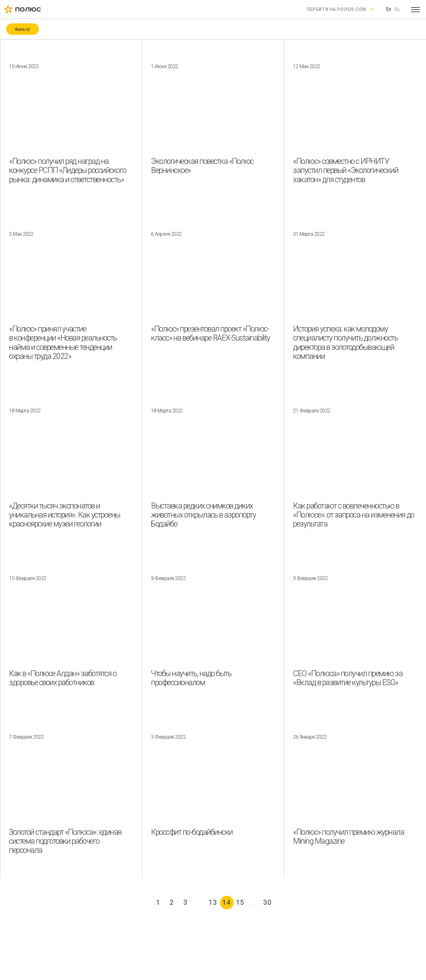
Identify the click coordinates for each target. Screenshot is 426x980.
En (389, 9)
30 (268, 902)
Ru (397, 9)
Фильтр (22, 29)
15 (240, 902)
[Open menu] (415, 9)
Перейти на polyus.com (337, 9)
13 (213, 902)
